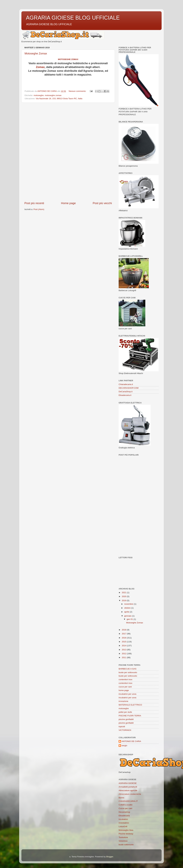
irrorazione (123, 701)
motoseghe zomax (53, 95)
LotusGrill (123, 826)
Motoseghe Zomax (36, 54)
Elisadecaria (124, 816)
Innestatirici (124, 823)
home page (124, 690)
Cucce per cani (125, 808)
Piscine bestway (126, 834)
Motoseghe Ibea (126, 830)
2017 (124, 634)
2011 (124, 657)
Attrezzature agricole (128, 790)
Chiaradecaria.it (126, 384)
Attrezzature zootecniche (130, 794)
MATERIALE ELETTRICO (130, 705)
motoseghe (39, 95)
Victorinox (123, 841)
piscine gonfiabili (126, 719)
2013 (124, 650)
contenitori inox (125, 679)
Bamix (121, 798)
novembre (129, 604)
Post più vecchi (102, 203)
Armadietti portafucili (128, 787)
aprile (127, 612)
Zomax (40, 67)
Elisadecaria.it (125, 395)
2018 (124, 630)
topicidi (122, 727)
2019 (124, 600)
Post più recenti (34, 203)
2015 (124, 642)
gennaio (128, 616)
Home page (68, 203)
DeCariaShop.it (126, 392)
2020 (124, 596)
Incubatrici (123, 819)
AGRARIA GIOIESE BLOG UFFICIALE (73, 18)
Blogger (110, 857)
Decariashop (124, 812)
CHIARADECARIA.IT (128, 801)
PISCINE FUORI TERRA (130, 716)
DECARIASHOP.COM (129, 388)
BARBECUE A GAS (128, 669)
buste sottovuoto (126, 845)
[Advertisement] (68, 152)
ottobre (128, 608)
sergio (124, 746)
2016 (124, 638)
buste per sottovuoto (128, 672)
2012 (124, 654)
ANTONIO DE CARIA (131, 741)
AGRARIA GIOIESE (128, 783)
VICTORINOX (125, 730)
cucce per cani (125, 687)
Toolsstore (123, 837)
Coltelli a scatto (126, 805)
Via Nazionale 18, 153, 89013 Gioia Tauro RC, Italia (59, 99)
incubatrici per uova (127, 694)
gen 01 (130, 619)
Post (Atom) (39, 209)
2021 (124, 593)
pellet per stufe (125, 712)
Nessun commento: (78, 91)
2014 (124, 646)
